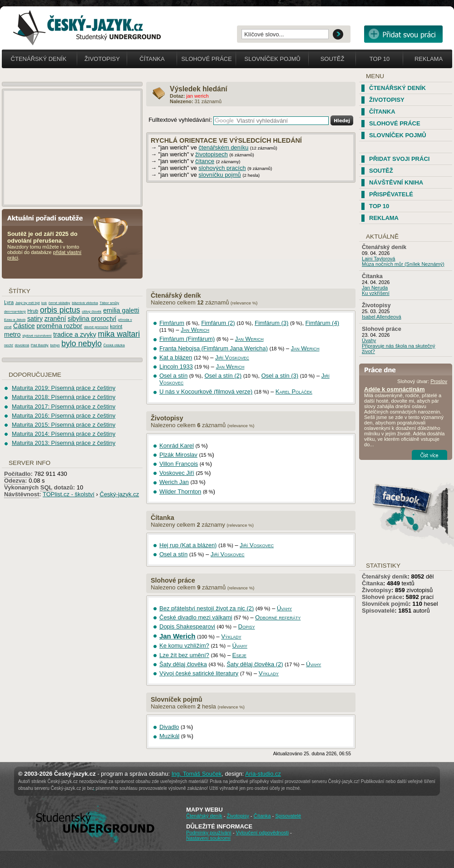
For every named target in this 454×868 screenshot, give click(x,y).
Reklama (429, 59)
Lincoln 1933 (176, 367)
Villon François (179, 464)
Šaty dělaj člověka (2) (255, 664)
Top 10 (380, 59)
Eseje (239, 655)
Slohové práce (206, 59)
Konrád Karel (177, 446)
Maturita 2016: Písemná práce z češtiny (64, 416)
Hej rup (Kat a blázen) (188, 545)
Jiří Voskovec (232, 357)
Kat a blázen (176, 357)
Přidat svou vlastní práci (403, 34)
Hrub (33, 311)
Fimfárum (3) (271, 323)
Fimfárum (172, 323)
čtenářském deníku (223, 147)
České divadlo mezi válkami (196, 617)
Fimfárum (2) (218, 323)
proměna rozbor (59, 326)
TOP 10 (379, 206)
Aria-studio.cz (263, 774)
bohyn (55, 345)
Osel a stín (173, 376)
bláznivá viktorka (85, 303)
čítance (205, 161)
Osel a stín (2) (223, 376)
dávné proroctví (96, 327)
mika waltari (119, 334)
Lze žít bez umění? (184, 655)
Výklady (231, 636)
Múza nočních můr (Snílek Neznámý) (403, 264)
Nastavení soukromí (208, 838)
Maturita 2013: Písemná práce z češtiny (64, 443)
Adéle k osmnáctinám (395, 389)
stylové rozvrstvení (37, 336)
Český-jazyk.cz (120, 494)
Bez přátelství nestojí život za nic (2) (207, 608)
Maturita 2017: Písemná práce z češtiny (64, 407)
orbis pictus (60, 310)
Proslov (439, 381)
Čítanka (152, 59)
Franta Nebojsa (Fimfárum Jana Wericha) (214, 348)
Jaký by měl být (28, 303)
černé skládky (59, 303)
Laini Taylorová (379, 259)
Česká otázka (114, 345)
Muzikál (169, 736)
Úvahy (284, 608)
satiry (35, 319)
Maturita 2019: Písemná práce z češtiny (64, 388)
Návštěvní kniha (396, 182)
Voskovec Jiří (177, 473)
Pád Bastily (40, 345)
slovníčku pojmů (220, 175)
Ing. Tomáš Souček (197, 774)
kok (44, 303)
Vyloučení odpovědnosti (262, 833)
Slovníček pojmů (272, 59)
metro (12, 334)
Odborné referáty (278, 617)
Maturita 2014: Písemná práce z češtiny (64, 434)
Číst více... (429, 455)
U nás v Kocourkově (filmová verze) (206, 392)
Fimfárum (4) (322, 323)
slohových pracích (222, 168)
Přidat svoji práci (399, 159)
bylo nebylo (81, 344)
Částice (24, 326)
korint (116, 326)
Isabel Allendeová (382, 317)
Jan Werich (195, 330)
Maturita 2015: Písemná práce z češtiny (64, 425)
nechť (9, 345)
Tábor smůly (109, 303)
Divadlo (169, 727)
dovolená (22, 345)
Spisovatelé (378, 611)
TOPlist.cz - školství (69, 494)
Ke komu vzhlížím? (184, 646)
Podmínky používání (209, 833)
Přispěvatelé (391, 194)
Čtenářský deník (39, 59)
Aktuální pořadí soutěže (49, 217)
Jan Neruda (375, 288)
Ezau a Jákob (15, 320)
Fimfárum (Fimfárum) (187, 339)
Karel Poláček (294, 392)
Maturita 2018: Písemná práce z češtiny (64, 397)
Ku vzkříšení (376, 293)
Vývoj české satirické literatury (199, 673)
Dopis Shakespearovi (187, 626)
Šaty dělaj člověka (183, 664)
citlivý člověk (91, 312)
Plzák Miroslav (178, 455)
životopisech (212, 154)
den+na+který (15, 312)
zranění (55, 319)
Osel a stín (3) (280, 376)
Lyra (9, 302)
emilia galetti (121, 310)
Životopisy (102, 59)
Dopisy (247, 626)
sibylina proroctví (92, 319)
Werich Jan (174, 482)
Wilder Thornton (180, 491)
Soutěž (333, 59)
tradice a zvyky (75, 334)
